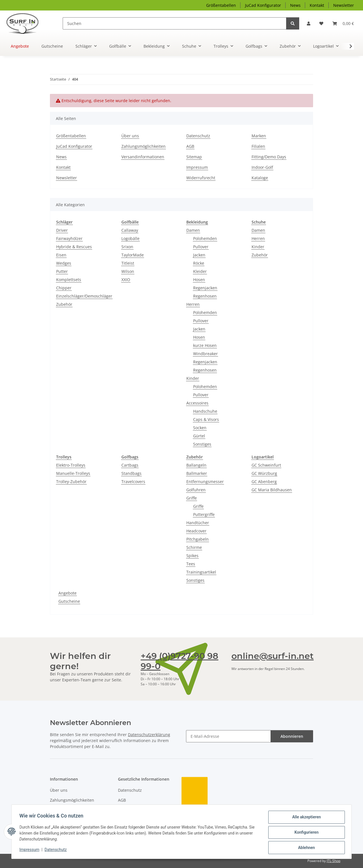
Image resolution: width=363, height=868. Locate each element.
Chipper (64, 288)
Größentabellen (221, 5)
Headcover (196, 531)
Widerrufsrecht (201, 178)
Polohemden (205, 238)
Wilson (128, 271)
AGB (190, 146)
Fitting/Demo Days (269, 157)
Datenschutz (57, 850)
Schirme (194, 547)
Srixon (127, 247)
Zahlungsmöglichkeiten (143, 146)
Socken (200, 428)
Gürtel (199, 436)
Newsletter (344, 5)
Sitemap (194, 157)
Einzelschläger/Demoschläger (84, 296)
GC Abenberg (264, 482)
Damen (193, 230)
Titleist (128, 263)
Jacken (199, 255)
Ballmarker (197, 473)
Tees (191, 564)
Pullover (201, 247)
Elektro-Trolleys (71, 465)
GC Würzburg (264, 473)
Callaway (130, 230)
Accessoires (197, 403)
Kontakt (317, 5)
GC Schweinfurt (266, 465)
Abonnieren (292, 736)
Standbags (131, 473)
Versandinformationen (143, 157)
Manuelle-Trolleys (73, 473)
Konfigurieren (305, 833)
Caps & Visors (206, 419)
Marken (259, 136)
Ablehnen (305, 848)
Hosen (199, 280)
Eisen (61, 255)
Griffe (192, 498)
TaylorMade (133, 255)
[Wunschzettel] (321, 23)
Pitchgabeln (198, 539)
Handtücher (198, 523)
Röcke (199, 263)
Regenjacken (205, 288)
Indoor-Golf (262, 167)
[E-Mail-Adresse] (228, 736)
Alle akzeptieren (305, 818)
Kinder (193, 378)
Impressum (31, 850)
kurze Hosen (205, 345)
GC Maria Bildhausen (272, 490)
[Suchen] (175, 23)
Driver (62, 230)
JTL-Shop (334, 861)
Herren (193, 304)
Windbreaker (205, 354)
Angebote (67, 593)
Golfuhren (196, 490)
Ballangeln (196, 465)
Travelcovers (133, 482)
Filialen (258, 146)
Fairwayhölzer (69, 238)
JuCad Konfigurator (263, 5)
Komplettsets (69, 280)
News (295, 5)
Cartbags (130, 465)
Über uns (130, 136)
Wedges (64, 263)
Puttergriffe (204, 514)
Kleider (200, 271)
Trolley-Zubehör (71, 482)
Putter (62, 271)
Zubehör (64, 304)
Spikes (192, 556)
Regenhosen (205, 296)
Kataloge (260, 178)
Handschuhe (205, 411)
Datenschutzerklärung (149, 735)
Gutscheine (69, 601)
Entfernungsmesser (205, 482)
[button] (309, 23)
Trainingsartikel (201, 572)
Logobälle (130, 238)
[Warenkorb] (343, 23)
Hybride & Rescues (74, 247)
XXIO (126, 280)
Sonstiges (202, 444)
